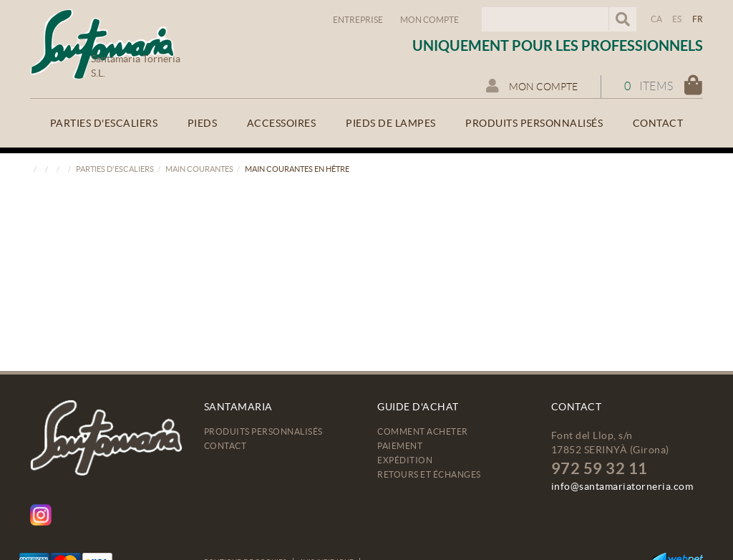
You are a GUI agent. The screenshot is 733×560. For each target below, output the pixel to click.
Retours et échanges (429, 474)
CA (657, 19)
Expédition (405, 460)
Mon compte (429, 20)
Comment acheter (423, 431)
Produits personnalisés (263, 431)
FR (698, 19)
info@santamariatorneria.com (622, 486)
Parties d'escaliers (115, 169)
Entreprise (358, 20)
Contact (225, 446)
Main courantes (199, 169)
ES (677, 19)
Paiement (400, 446)
